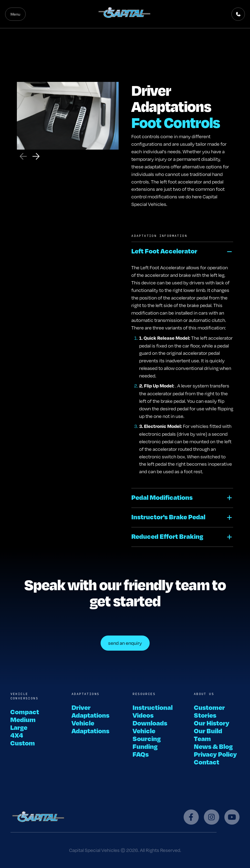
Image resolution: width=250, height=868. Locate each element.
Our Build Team (208, 734)
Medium (23, 719)
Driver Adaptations (90, 711)
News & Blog (213, 746)
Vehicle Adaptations (90, 727)
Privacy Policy (215, 754)
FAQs (141, 754)
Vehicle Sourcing (147, 734)
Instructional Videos (153, 711)
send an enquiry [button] (125, 643)
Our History (212, 723)
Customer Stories (209, 711)
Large (19, 727)
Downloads (150, 723)
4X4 (17, 735)
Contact (207, 762)
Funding (145, 746)
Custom (23, 743)
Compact (25, 712)
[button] (182, 252)
